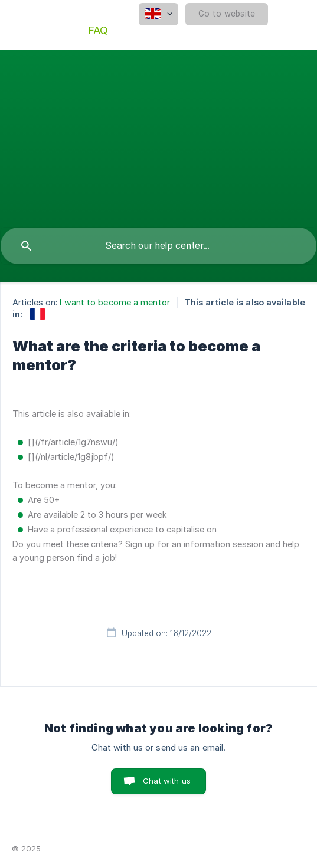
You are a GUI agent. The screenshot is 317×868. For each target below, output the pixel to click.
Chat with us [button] (167, 781)
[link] (37, 314)
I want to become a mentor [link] (115, 302)
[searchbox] (158, 246)
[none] (158, 14)
